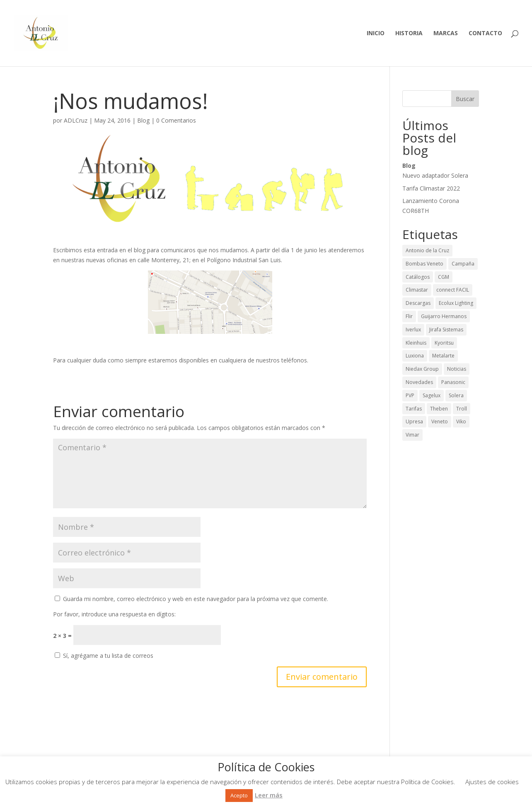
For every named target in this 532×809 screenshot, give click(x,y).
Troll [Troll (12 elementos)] (462, 409)
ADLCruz (76, 120)
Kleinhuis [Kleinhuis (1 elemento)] (416, 343)
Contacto (485, 34)
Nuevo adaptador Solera (435, 175)
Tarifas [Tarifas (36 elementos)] (414, 409)
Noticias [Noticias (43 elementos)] (457, 369)
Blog (143, 120)
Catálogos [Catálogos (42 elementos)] (418, 277)
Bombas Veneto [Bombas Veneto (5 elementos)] (424, 264)
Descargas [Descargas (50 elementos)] (418, 303)
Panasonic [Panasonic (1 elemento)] (453, 382)
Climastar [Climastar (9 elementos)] (417, 290)
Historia (409, 34)
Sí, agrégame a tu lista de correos (104, 656)
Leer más (269, 795)
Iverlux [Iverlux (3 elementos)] (413, 330)
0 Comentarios (176, 120)
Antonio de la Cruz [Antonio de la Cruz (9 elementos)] (427, 250)
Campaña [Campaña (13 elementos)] (463, 264)
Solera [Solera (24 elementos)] (456, 395)
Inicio (376, 34)
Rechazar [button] (296, 795)
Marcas (446, 34)
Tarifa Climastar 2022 (431, 188)
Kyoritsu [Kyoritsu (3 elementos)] (444, 343)
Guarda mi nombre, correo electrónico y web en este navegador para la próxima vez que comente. (196, 599)
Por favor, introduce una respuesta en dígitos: (114, 614)
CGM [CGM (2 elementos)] (444, 277)
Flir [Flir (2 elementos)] (409, 316)
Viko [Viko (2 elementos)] (461, 421)
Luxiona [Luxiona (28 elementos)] (415, 356)
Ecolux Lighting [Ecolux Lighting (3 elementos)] (456, 303)
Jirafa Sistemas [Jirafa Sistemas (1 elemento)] (446, 330)
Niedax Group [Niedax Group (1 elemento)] (422, 369)
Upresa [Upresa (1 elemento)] (414, 421)
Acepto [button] (239, 795)
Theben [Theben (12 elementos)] (439, 409)
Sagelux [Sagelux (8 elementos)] (432, 395)
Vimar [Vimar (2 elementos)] (412, 435)
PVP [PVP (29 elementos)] (410, 395)
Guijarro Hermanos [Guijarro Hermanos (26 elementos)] (444, 316)
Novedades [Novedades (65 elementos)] (419, 382)
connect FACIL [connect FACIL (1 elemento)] (453, 290)
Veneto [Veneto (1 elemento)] (440, 421)
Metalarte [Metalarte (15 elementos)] (443, 356)
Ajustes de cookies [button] (492, 782)
